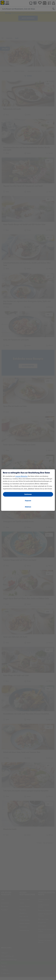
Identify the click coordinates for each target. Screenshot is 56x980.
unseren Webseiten (21, 476)
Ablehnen (28, 507)
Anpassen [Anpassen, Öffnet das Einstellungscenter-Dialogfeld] (28, 501)
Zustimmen (28, 494)
